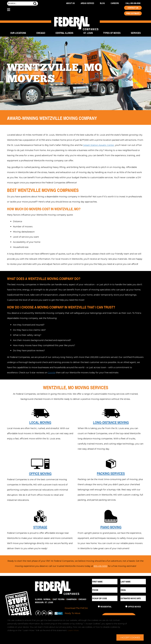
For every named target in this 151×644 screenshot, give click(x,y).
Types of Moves (112, 33)
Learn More (73, 630)
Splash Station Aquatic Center (99, 145)
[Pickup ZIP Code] (105, 598)
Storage (40, 527)
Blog (102, 3)
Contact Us (133, 8)
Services (136, 33)
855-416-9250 (101, 566)
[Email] (133, 590)
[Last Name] (133, 582)
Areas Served (87, 3)
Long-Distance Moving (111, 422)
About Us (70, 3)
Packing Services (111, 473)
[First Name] (105, 582)
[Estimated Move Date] (133, 598)
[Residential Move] (99, 606)
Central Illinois (64, 33)
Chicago (41, 33)
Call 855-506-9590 (133, 3)
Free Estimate (133, 13)
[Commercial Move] (126, 606)
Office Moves (134, 607)
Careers (115, 3)
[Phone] (105, 590)
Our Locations (18, 33)
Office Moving (40, 474)
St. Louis (88, 33)
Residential (106, 607)
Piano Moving (111, 527)
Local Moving (40, 422)
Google (52, 373)
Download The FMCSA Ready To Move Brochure (76, 613)
